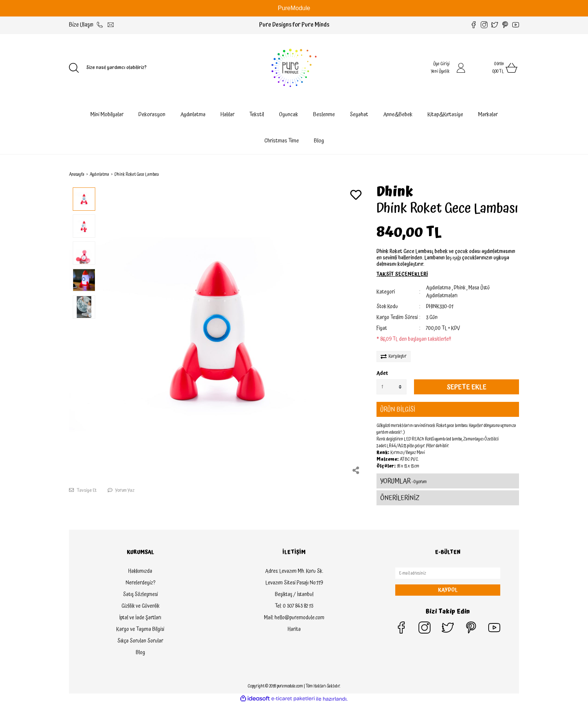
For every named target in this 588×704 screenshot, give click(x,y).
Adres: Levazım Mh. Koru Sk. (294, 571)
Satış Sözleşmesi (140, 595)
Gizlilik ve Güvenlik (140, 606)
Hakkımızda (140, 571)
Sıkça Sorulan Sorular (140, 641)
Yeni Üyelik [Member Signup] (440, 71)
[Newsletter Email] (448, 573)
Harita (294, 629)
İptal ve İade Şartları (140, 618)
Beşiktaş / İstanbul (294, 595)
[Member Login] (461, 68)
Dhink (395, 192)
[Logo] (294, 68)
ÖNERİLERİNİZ (400, 498)
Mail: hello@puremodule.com (294, 618)
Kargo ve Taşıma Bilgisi (140, 629)
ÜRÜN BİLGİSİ (398, 410)
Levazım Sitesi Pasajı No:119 (294, 583)
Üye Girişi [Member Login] (441, 64)
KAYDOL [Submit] (448, 590)
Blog (319, 141)
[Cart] (496, 68)
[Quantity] (391, 387)
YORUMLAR (403, 481)
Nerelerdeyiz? (140, 583)
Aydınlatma (438, 288)
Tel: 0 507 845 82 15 (294, 606)
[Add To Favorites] (356, 196)
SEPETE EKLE (466, 387)
